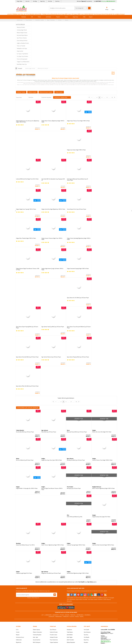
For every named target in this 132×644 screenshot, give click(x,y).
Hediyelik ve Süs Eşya (22, 48)
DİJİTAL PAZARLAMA (66, 625)
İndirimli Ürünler (54, 574)
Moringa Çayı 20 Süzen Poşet (74, 430)
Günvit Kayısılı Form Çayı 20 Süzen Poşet (102, 180)
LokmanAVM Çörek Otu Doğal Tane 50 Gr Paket (78, 150)
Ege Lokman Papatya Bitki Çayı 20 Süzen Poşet (78, 327)
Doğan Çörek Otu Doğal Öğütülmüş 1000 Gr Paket (79, 180)
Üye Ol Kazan (53, 571)
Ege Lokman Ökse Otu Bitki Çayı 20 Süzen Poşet (104, 327)
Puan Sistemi (29, 20)
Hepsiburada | (81, 556)
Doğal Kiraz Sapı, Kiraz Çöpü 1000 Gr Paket (52, 402)
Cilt (32, 17)
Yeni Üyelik (81, 523)
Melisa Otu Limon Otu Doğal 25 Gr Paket (102, 373)
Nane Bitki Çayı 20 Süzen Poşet (49, 373)
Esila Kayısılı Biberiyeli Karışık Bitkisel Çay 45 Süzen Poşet (27, 181)
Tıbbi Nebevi (70, 574)
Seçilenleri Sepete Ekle (62, 97)
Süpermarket (20, 51)
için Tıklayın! (107, 575)
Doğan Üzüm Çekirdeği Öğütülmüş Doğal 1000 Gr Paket (104, 210)
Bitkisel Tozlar (21, 92)
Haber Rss (69, 594)
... (94, 97)
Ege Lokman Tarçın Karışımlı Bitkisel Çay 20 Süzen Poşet (104, 298)
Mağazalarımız (20, 586)
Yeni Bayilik (87, 579)
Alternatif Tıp (70, 589)
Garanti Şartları (37, 581)
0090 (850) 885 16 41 (106, 581)
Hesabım (86, 584)
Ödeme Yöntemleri (37, 574)
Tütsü (39, 17)
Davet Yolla (53, 589)
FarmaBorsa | (59, 558)
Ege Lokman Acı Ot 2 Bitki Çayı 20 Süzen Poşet (103, 239)
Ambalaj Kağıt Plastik (22, 30)
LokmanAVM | (49, 556)
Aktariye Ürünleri (21, 27)
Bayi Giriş (43, 1)
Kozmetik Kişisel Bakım (22, 35)
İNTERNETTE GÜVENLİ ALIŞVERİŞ (66, 619)
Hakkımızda (20, 20)
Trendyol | (73, 556)
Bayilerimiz (19, 584)
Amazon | (68, 556)
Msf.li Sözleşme (37, 584)
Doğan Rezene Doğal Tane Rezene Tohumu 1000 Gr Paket (28, 240)
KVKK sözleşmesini (23, 539)
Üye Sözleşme (87, 574)
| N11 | (43, 556)
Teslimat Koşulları (37, 576)
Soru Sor (28, 1)
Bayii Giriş (86, 581)
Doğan (94, 372)
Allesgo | (72, 558)
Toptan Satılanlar (54, 584)
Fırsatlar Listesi (53, 576)
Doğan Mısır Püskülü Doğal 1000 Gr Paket (51, 209)
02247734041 (98, 1)
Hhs (68, 456)
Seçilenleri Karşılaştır (46, 97)
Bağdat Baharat (97, 428)
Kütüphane (69, 571)
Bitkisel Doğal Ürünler (22, 33)
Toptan (58, 17)
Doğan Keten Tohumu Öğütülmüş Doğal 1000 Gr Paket (53, 121)
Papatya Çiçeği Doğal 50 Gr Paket (24, 515)
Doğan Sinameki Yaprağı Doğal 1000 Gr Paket (78, 239)
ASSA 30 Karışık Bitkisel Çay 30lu (75, 458)
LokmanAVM (66, 640)
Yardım (60, 20)
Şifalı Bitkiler (70, 576)
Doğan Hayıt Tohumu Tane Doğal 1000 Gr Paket (78, 121)
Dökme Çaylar (32, 92)
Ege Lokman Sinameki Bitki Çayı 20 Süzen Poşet (27, 327)
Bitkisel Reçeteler (71, 584)
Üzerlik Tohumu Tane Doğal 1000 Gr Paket (102, 402)
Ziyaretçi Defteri (20, 596)
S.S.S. (17, 571)
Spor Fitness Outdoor (22, 38)
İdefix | (82, 558)
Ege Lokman (45, 372)
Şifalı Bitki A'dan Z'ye (22, 64)
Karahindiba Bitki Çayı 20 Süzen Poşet (25, 373)
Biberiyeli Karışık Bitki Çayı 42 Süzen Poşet (77, 373)
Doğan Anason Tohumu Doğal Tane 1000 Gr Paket (77, 210)
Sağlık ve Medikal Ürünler (23, 43)
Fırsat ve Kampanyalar (22, 59)
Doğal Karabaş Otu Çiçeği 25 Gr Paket (101, 458)
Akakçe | (78, 558)
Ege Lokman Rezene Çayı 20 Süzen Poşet (51, 327)
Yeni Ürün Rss (70, 596)
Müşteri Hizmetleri (37, 591)
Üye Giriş (57, 1)
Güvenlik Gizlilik (37, 586)
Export (91, 17)
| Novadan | (52, 558)
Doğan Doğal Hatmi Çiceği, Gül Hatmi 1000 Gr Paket (52, 240)
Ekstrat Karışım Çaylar (46, 92)
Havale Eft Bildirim (37, 589)
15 (112, 97)
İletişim (67, 20)
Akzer (18, 400)
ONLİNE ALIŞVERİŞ (66, 613)
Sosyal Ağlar (19, 594)
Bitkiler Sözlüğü (71, 586)
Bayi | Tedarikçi (51, 20)
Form (66, 17)
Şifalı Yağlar (70, 579)
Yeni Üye (50, 1)
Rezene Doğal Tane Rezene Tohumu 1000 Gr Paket (52, 430)
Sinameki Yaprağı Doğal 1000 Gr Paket (76, 486)
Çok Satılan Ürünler (55, 586)
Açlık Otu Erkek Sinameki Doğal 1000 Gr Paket (103, 486)
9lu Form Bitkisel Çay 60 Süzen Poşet (25, 402)
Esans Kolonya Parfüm (22, 41)
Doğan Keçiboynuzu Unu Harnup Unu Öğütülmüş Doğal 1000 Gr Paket (28, 121)
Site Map (69, 591)
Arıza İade (86, 589)
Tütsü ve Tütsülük (21, 46)
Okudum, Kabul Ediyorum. (28, 539)
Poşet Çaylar (59, 92)
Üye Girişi (90, 523)
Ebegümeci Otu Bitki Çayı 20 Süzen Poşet (51, 515)
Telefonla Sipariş (20, 589)
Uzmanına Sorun (20, 579)
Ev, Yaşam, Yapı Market (22, 54)
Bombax (18, 485)
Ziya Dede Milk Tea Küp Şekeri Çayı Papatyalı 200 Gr (104, 150)
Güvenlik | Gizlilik (40, 20)
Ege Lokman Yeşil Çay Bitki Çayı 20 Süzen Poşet (103, 268)
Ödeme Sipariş (36, 571)
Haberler (18, 591)
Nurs (68, 372)
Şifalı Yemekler (70, 581)
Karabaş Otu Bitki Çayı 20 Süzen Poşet (76, 402)
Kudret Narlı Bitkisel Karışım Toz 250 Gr (25, 486)
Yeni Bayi (35, 1)
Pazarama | (88, 556)
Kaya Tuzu (75, 17)
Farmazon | (66, 558)
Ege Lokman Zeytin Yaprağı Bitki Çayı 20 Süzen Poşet (78, 269)
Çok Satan (48, 17)
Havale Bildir (87, 586)
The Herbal (70, 428)
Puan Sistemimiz (54, 581)
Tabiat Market (20, 372)
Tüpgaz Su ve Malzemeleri (23, 62)
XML (84, 17)
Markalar (24, 17)
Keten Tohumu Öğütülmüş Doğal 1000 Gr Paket (103, 430)
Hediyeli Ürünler (54, 579)
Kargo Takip (19, 1)
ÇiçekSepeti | (56, 556)
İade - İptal (35, 579)
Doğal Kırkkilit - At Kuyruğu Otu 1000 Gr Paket (27, 430)
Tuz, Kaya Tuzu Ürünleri (22, 56)
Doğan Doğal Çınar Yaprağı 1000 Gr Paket (51, 180)
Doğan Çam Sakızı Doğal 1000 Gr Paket (102, 121)
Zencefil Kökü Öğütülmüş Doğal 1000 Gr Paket (78, 515)
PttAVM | (62, 556)
